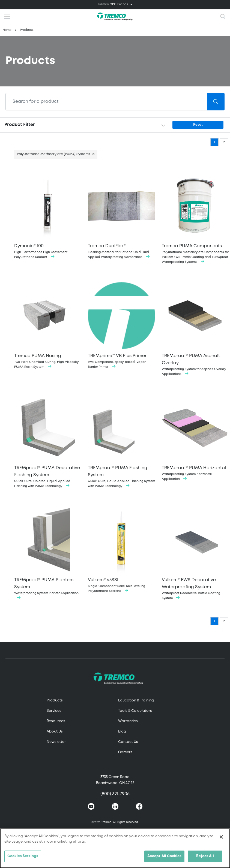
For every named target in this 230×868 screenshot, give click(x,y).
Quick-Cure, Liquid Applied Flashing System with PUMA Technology (121, 441)
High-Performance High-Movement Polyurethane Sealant (48, 215)
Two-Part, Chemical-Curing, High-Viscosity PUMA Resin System (48, 325)
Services (54, 711)
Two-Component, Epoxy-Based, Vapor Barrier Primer (121, 325)
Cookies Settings (23, 856)
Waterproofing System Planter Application (48, 552)
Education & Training (136, 700)
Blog (122, 732)
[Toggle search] (223, 17)
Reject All (205, 856)
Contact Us (128, 742)
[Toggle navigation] (115, 5)
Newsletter (56, 742)
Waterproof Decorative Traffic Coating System (195, 553)
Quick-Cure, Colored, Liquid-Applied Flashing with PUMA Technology (48, 441)
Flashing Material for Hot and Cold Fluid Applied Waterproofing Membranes (121, 215)
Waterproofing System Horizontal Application (195, 437)
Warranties (128, 721)
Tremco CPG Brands (113, 4)
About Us (55, 732)
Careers (125, 752)
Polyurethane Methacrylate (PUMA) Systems (53, 154)
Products (55, 700)
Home (7, 30)
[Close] (221, 837)
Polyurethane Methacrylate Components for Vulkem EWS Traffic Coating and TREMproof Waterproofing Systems (195, 218)
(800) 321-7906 (115, 794)
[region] (115, 848)
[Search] (106, 102)
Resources (56, 721)
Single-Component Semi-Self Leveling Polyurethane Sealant (121, 549)
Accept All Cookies (164, 856)
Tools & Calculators (135, 711)
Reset (198, 125)
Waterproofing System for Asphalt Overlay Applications (195, 329)
